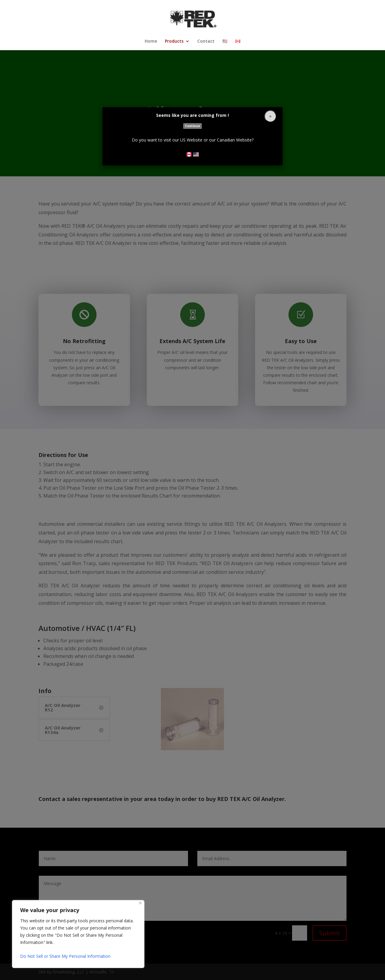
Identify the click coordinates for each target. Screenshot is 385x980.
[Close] (270, 116)
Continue (192, 126)
